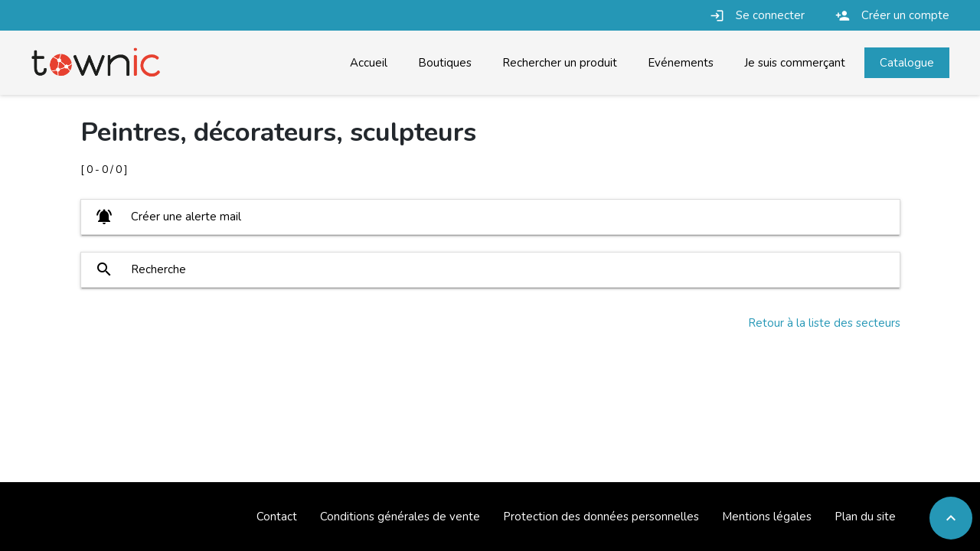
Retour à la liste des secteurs (824, 323)
